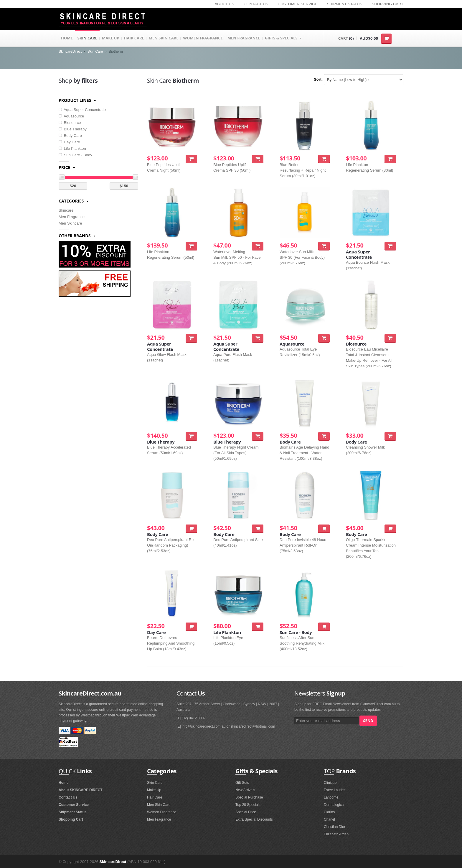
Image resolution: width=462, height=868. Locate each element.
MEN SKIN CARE (164, 38)
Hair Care (155, 797)
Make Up (154, 790)
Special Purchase (249, 797)
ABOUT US (224, 4)
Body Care (70, 136)
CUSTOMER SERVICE (298, 4)
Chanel (329, 819)
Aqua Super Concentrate (82, 110)
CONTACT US (256, 4)
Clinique (330, 783)
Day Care (69, 142)
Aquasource (71, 116)
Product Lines (77, 100)
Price (67, 167)
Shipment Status (73, 812)
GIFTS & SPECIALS (283, 38)
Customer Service (74, 805)
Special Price (246, 812)
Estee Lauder (334, 790)
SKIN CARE (87, 38)
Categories (74, 201)
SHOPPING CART (388, 4)
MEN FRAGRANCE (244, 38)
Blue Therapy (73, 129)
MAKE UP (111, 38)
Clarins (329, 812)
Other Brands (77, 236)
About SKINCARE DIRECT (81, 790)
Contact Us (68, 797)
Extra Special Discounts (254, 819)
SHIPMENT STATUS (344, 4)
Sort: (318, 79)
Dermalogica (334, 805)
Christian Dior (335, 827)
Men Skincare (70, 223)
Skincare (66, 210)
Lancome (331, 797)
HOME (67, 38)
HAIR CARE (134, 38)
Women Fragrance (162, 812)
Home (63, 783)
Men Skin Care (159, 805)
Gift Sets (242, 783)
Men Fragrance (72, 217)
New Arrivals (245, 790)
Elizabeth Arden (336, 834)
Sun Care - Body (75, 155)
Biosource (70, 123)
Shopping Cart (71, 819)
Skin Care (95, 52)
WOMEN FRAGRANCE (203, 38)
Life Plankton (72, 148)
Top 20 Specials (248, 805)
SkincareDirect (70, 52)
